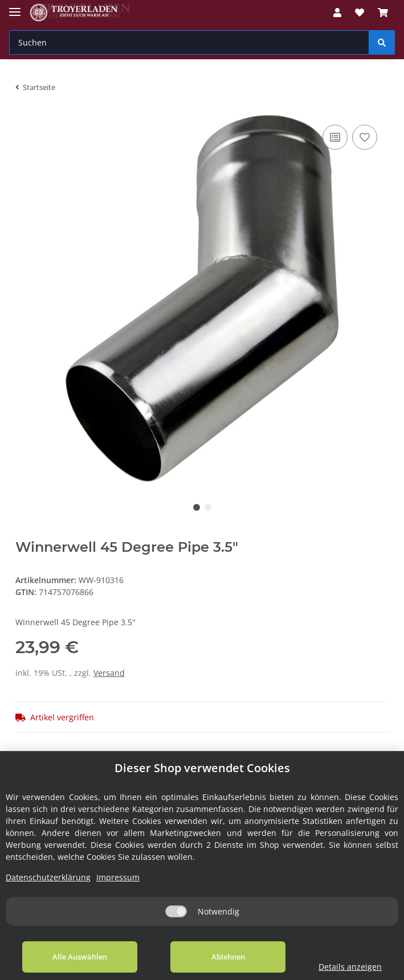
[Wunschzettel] (360, 13)
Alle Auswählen (80, 957)
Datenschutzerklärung (48, 877)
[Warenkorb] (383, 13)
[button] (337, 13)
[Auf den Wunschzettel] (365, 137)
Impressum (118, 877)
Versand (109, 673)
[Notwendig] (176, 911)
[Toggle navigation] (15, 7)
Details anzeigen (350, 967)
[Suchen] (189, 42)
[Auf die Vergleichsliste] (335, 137)
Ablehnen (227, 957)
